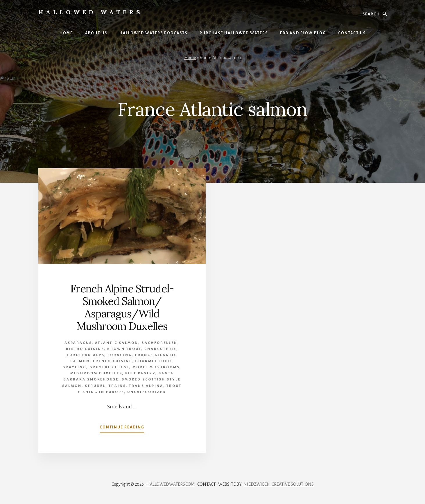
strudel (95, 386)
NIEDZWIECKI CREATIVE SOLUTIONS (279, 484)
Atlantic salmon (117, 343)
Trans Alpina (146, 386)
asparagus (78, 343)
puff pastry (140, 373)
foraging (120, 355)
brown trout (124, 349)
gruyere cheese (109, 367)
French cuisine (112, 361)
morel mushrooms (156, 367)
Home (190, 58)
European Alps (86, 355)
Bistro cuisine (85, 349)
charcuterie (160, 349)
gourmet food (153, 361)
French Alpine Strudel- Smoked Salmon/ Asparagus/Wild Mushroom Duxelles (122, 308)
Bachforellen (159, 343)
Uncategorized (147, 392)
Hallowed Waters (91, 12)
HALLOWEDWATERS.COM (171, 484)
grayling (74, 367)
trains (117, 386)
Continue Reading (122, 428)
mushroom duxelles (96, 373)
